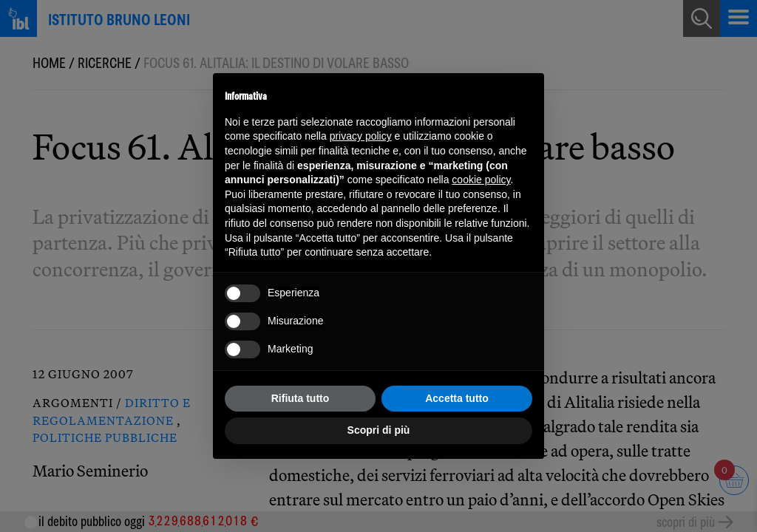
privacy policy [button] (361, 136)
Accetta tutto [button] (457, 398)
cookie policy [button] (481, 180)
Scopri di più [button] (379, 430)
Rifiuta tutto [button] (301, 398)
